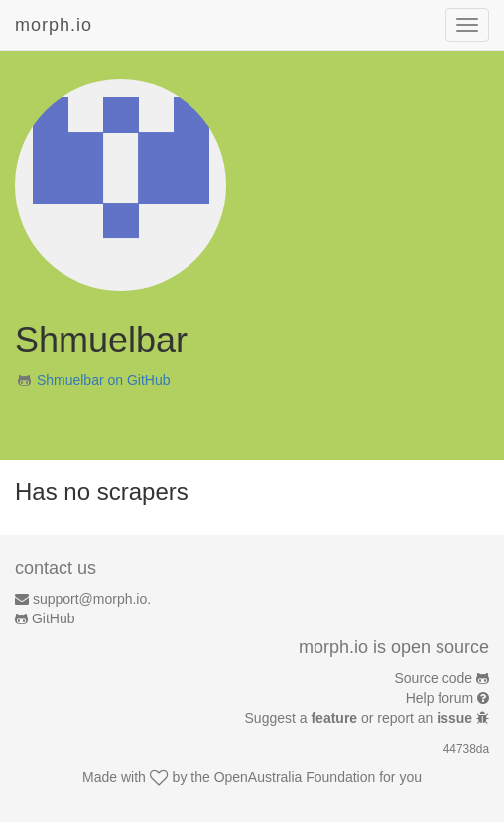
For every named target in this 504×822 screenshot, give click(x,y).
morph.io (54, 25)
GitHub (54, 618)
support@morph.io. (92, 599)
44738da (466, 749)
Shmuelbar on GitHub (104, 380)
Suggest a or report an (361, 718)
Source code (434, 678)
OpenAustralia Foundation (295, 777)
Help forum (440, 698)
